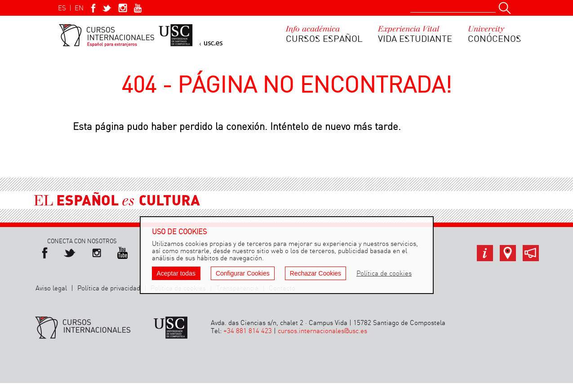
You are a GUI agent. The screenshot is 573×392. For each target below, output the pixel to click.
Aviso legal (51, 289)
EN (79, 9)
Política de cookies (384, 274)
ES (62, 9)
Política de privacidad (109, 289)
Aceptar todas (176, 273)
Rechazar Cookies (315, 273)
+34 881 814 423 (248, 331)
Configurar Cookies (243, 273)
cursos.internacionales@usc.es (322, 331)
